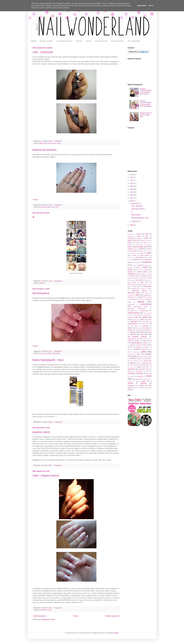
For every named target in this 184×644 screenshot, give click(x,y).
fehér (145, 267)
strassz (139, 367)
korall (129, 302)
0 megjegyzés (58, 141)
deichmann (131, 257)
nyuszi (145, 343)
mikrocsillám (145, 328)
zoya (148, 388)
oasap (132, 345)
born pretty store (141, 247)
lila (57, 207)
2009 (132, 225)
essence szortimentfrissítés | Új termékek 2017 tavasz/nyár (145, 103)
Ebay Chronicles (117, 41)
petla (144, 349)
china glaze (133, 251)
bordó (41, 207)
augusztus (135, 221)
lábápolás (146, 315)
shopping (144, 363)
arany (146, 238)
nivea (148, 339)
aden (147, 234)
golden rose (146, 276)
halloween (147, 280)
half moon (138, 280)
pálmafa (139, 347)
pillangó (136, 352)
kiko (135, 297)
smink (137, 365)
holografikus (147, 286)
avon (136, 240)
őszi (150, 345)
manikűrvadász (133, 324)
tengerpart (140, 376)
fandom (130, 268)
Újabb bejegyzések (40, 616)
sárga (132, 363)
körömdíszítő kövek (140, 307)
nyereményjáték (135, 343)
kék (137, 295)
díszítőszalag (140, 257)
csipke (134, 255)
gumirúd (130, 278)
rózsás (139, 359)
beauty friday (139, 245)
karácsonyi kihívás (139, 291)
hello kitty (137, 286)
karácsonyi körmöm (45, 150)
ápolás (139, 238)
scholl (138, 363)
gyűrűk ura (143, 278)
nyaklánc (137, 341)
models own (148, 330)
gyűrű (136, 278)
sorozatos (144, 365)
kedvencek (131, 295)
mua (150, 332)
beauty (130, 245)
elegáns (138, 262)
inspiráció (42, 283)
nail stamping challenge (137, 337)
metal (137, 328)
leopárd (130, 317)
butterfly (130, 249)
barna (138, 242)
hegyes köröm (142, 284)
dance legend (144, 255)
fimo (137, 270)
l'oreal (139, 315)
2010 (132, 201)
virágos (141, 385)
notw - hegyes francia (46, 475)
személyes (131, 369)
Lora (43, 141)
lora (133, 320)
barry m (146, 242)
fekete (46, 143)
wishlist (136, 388)
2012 (132, 195)
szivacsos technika (135, 373)
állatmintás (131, 238)
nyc (150, 341)
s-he (141, 361)
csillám (41, 143)
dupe (136, 260)
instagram (142, 289)
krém (132, 315)
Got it (151, 6)
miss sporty (138, 330)
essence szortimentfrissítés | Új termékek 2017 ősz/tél (145, 91)
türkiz (144, 381)
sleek (131, 365)
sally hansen (148, 361)
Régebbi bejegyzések (112, 616)
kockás (142, 299)
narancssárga (132, 339)
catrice (141, 249)
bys (136, 249)
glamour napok (134, 276)
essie (134, 265)
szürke (150, 373)
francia (130, 272)
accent (138, 234)
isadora (149, 289)
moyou (132, 332)
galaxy (150, 274)
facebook (147, 265)
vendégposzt (132, 385)
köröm (59, 143)
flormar (147, 270)
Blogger (116, 633)
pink (144, 352)
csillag (141, 253)
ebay (141, 260)
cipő (140, 251)
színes (130, 371)
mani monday (145, 322)
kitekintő (141, 297)
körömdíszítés (146, 304)
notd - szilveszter (43, 52)
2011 (132, 198)
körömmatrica (41, 293)
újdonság (143, 383)
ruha (131, 361)
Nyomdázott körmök (65, 41)
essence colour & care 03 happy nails (146, 115)
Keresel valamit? (46, 41)
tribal (137, 381)
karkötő (147, 293)
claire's (146, 251)
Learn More (142, 6)
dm (130, 260)
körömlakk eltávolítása (137, 309)
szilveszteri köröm (144, 369)
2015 (132, 186)
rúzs (136, 361)
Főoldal (33, 41)
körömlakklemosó (132, 311)
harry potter (132, 282)
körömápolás (131, 304)
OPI (144, 345)
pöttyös (134, 356)
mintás (130, 330)
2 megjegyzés (58, 422)
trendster (130, 381)
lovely (142, 320)
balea (148, 240)
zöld (129, 390)
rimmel (132, 359)
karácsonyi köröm (134, 293)
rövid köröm (148, 359)
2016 (132, 183)
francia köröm (52, 143)
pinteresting (131, 354)
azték (143, 240)
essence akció (41, 432)
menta (130, 328)
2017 (132, 180)
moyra (142, 332)
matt (150, 324)
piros (139, 354)
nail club (144, 334)
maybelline (145, 326)
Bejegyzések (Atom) (48, 619)
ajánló (139, 236)
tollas (139, 379)
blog (148, 245)
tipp (134, 379)
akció (147, 236)
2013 (132, 192)
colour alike (133, 253)
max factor (134, 326)
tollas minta (146, 379)
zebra (142, 388)
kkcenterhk (149, 297)
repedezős (149, 357)
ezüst (140, 265)
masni (143, 324)
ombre (138, 345)
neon (141, 339)
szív (147, 371)
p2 (131, 347)
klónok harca (133, 299)
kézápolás (146, 295)
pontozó (148, 354)
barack (130, 242)
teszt (149, 376)
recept (141, 356)
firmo (141, 270)
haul (142, 282)
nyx (151, 343)
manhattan (134, 322)
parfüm (130, 349)
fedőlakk (137, 268)
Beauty (89, 41)
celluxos (149, 249)
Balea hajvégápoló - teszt (48, 360)
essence (147, 262)
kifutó (129, 297)
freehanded (132, 274)
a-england (130, 234)
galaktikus (142, 274)
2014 (132, 189)
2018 (132, 177)
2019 (132, 175)
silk (151, 363)
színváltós (139, 371)
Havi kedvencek (101, 41)
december (135, 203)
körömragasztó (147, 313)
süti (147, 367)
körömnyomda (133, 313)
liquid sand (147, 317)
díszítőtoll (149, 257)
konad (148, 299)
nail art (133, 334)
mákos (150, 320)
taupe (132, 376)
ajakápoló (130, 236)
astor (129, 240)
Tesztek (79, 41)
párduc (147, 347)
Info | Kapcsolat (134, 41)
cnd (150, 251)
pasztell (137, 349)
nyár (144, 341)
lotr (137, 320)
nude (129, 341)
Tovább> (35, 200)
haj (132, 280)
